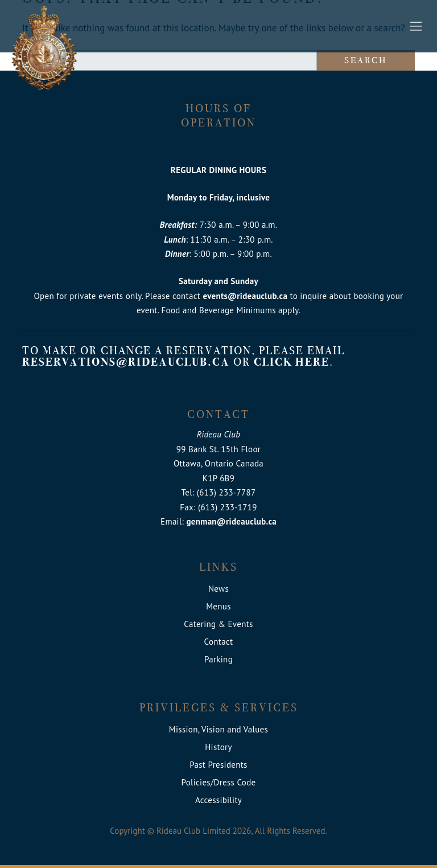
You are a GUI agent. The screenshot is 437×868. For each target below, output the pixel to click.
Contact (219, 642)
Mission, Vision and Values (218, 729)
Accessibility (218, 800)
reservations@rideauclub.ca (126, 362)
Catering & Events (218, 624)
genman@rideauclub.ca (232, 521)
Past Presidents (218, 765)
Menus (218, 606)
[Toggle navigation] (416, 26)
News (218, 589)
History (218, 747)
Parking (218, 659)
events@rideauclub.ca (245, 296)
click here (292, 362)
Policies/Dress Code (219, 782)
